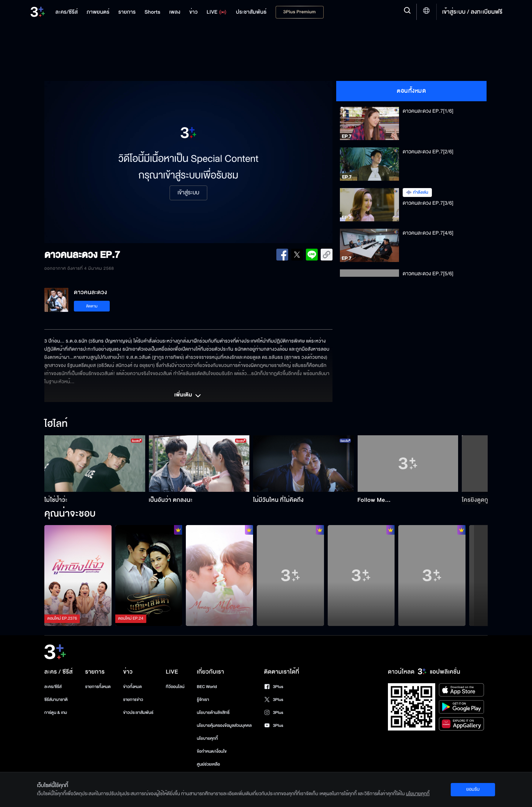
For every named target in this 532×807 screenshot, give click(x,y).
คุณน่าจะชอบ (70, 514)
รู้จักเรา (203, 700)
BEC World (207, 687)
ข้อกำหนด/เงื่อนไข (212, 751)
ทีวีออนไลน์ (175, 687)
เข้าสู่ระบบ (188, 193)
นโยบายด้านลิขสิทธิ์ (213, 713)
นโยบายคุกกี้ (207, 738)
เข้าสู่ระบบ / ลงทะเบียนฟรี (472, 12)
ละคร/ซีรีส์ (53, 687)
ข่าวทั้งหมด (132, 687)
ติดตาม (92, 306)
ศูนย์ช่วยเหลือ (209, 764)
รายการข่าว (133, 700)
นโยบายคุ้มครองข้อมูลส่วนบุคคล (224, 726)
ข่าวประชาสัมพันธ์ (138, 713)
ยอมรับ (473, 789)
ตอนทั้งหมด (411, 91)
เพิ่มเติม (188, 396)
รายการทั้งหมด (98, 687)
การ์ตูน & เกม (56, 713)
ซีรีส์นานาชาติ (56, 700)
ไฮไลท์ (56, 424)
